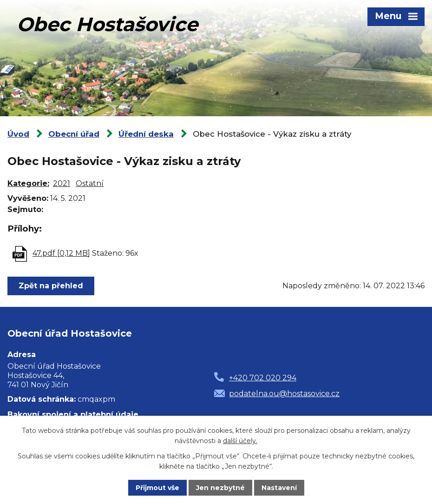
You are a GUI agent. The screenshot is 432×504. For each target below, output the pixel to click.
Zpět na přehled (51, 286)
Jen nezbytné (220, 488)
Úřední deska (146, 134)
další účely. (240, 441)
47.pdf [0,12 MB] (61, 253)
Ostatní (90, 183)
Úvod (18, 134)
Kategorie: (28, 183)
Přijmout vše (157, 488)
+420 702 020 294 (263, 378)
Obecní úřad (74, 134)
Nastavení (279, 488)
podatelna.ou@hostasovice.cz (284, 394)
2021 (62, 183)
